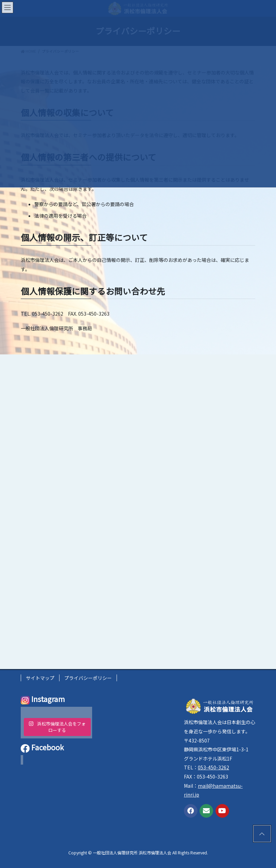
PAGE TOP (260, 832)
